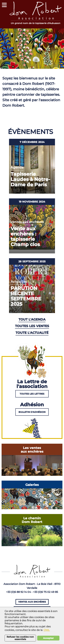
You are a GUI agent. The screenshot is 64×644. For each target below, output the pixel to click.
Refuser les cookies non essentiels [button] (20, 638)
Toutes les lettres (32, 394)
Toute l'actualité (32, 333)
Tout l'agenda (32, 319)
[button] (4, 5)
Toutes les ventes (32, 326)
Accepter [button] (48, 638)
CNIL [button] (47, 630)
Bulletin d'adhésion (32, 412)
